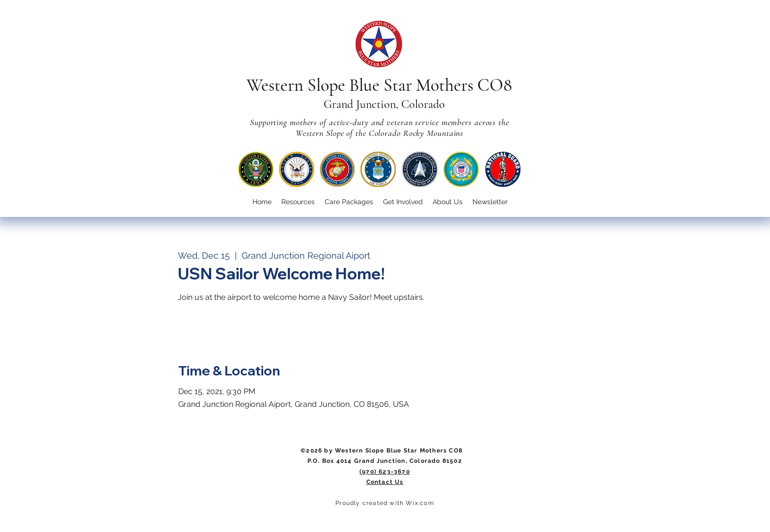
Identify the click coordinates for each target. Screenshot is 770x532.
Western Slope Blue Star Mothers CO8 (379, 85)
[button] (403, 202)
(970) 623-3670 (385, 472)
